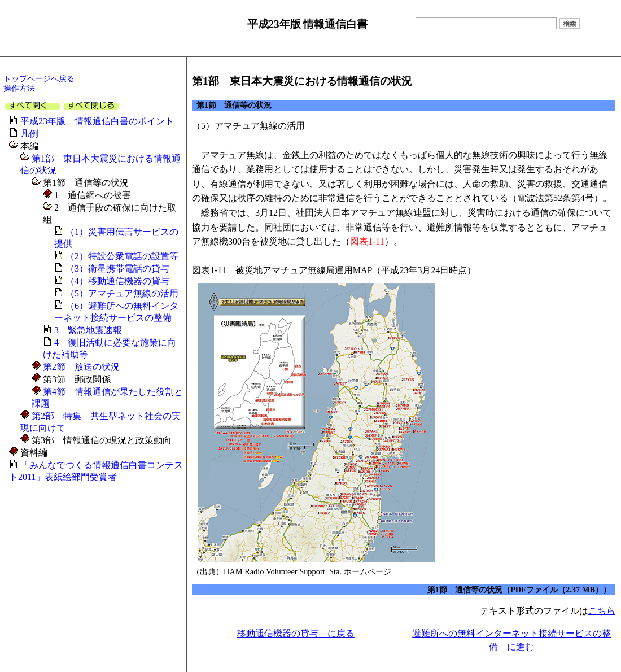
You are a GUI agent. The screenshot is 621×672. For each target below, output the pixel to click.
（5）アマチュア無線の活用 (122, 293)
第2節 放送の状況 (80, 367)
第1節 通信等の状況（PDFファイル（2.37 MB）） (519, 590)
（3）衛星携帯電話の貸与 (117, 269)
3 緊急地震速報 (88, 330)
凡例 (29, 134)
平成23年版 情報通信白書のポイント (97, 121)
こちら (602, 611)
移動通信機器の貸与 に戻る (296, 633)
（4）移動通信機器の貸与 (117, 281)
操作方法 (19, 88)
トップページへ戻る (39, 78)
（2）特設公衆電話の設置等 (122, 256)
